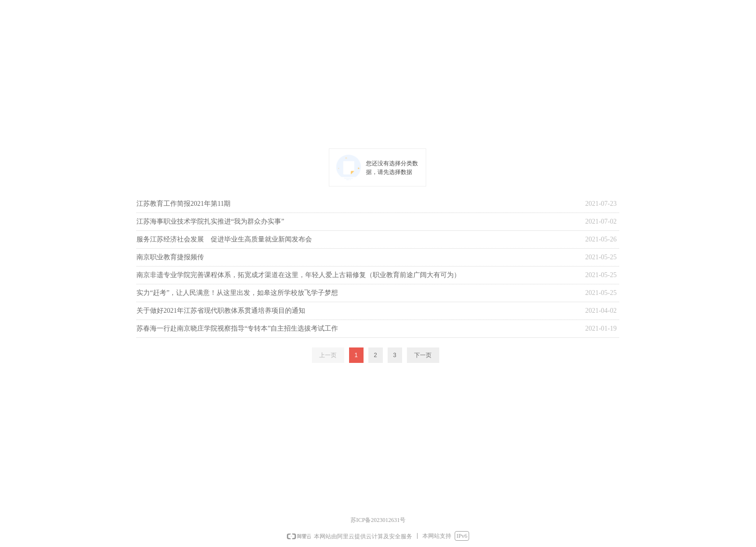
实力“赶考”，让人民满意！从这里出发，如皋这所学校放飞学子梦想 (237, 293)
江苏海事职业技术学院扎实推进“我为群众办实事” (210, 221)
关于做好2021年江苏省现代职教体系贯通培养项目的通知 (221, 311)
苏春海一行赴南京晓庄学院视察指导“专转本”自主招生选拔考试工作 (237, 328)
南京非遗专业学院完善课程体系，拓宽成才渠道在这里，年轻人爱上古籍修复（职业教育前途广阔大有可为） (298, 275)
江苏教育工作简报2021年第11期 (183, 204)
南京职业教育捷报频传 (170, 257)
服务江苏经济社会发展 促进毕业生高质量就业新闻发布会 (224, 239)
